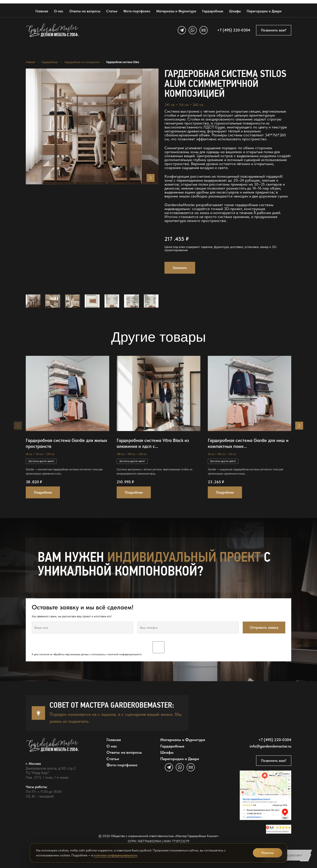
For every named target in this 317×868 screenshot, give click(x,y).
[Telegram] (182, 30)
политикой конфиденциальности (124, 654)
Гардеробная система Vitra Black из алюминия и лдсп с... (153, 443)
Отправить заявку (264, 627)
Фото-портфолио (137, 11)
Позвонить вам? (274, 30)
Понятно (267, 853)
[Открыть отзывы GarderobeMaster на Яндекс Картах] (279, 829)
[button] (151, 178)
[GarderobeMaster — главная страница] (53, 30)
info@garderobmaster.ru (270, 746)
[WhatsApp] (193, 30)
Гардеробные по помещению (82, 62)
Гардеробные (213, 11)
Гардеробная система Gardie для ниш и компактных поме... (248, 443)
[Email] (204, 30)
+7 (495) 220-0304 (234, 30)
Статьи (112, 11)
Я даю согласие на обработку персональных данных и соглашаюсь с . (158, 649)
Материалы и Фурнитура (176, 11)
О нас (59, 11)
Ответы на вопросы (85, 11)
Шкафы (235, 11)
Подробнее (43, 492)
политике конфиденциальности (115, 855)
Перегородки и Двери (264, 11)
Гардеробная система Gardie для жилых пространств (66, 443)
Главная (42, 11)
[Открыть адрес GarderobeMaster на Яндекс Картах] (265, 795)
